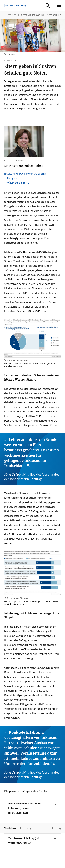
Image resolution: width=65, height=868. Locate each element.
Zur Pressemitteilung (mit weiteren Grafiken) (32, 840)
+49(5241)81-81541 (16, 182)
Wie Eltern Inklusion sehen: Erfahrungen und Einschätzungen (32, 808)
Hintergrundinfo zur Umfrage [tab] (42, 828)
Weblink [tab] (10, 828)
